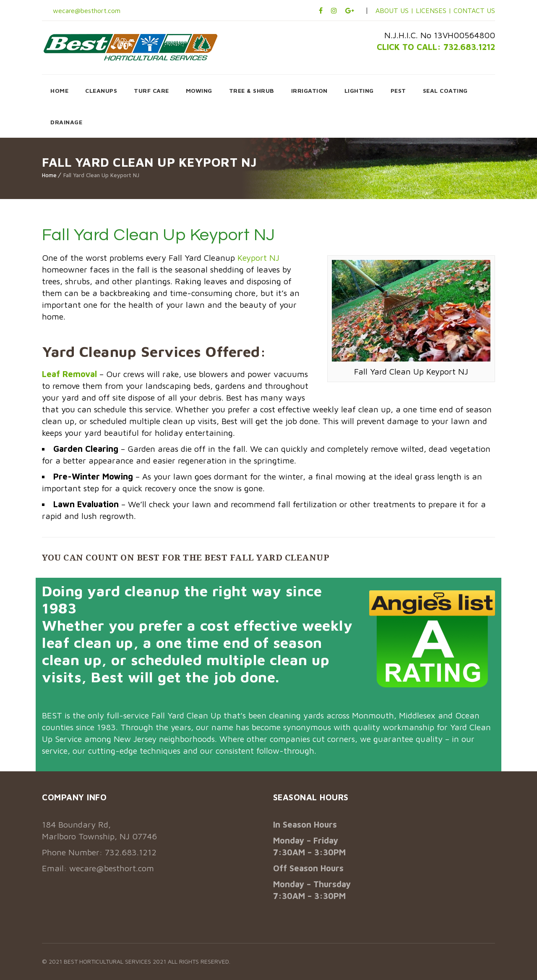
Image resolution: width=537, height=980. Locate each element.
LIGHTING (359, 90)
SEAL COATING (445, 90)
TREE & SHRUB (252, 90)
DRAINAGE (66, 122)
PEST (398, 90)
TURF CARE (151, 90)
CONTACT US (474, 10)
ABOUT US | (395, 10)
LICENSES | (435, 10)
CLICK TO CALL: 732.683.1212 (436, 47)
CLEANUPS (101, 90)
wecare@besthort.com (86, 10)
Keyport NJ (258, 258)
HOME (59, 90)
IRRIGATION (309, 90)
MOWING (199, 90)
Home (49, 175)
